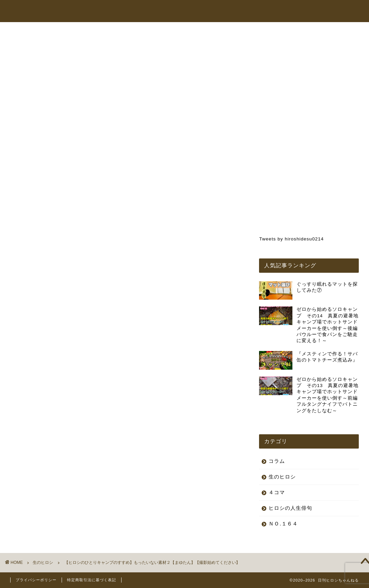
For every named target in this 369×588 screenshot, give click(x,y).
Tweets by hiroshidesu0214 (291, 239)
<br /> (41, 265)
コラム (286, 12)
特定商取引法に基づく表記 (92, 580)
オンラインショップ (247, 12)
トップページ (153, 12)
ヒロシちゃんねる (197, 12)
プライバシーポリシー (36, 580)
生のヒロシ (33, 45)
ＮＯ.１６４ (283, 524)
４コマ (277, 492)
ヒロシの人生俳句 (290, 508)
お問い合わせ (318, 12)
